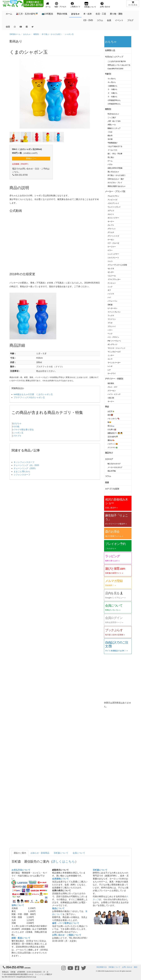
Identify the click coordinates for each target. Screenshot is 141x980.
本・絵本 (88, 14)
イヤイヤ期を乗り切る (23, 430)
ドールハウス (112, 150)
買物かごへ (31, 158)
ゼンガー (111, 272)
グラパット (112, 229)
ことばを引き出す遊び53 (117, 61)
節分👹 (110, 415)
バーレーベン (112, 301)
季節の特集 (62, 14)
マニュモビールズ (114, 352)
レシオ (110, 366)
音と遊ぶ (111, 157)
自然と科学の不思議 (115, 168)
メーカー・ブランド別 (115, 191)
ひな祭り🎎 (112, 429)
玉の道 (110, 139)
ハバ (109, 297)
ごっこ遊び (112, 117)
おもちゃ (75, 14)
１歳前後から (112, 86)
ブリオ (110, 323)
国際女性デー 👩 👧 (115, 433)
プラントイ (112, 326)
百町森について (61, 853)
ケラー (110, 250)
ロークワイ (112, 373)
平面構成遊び (112, 143)
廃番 (107, 482)
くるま (110, 132)
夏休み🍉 (111, 440)
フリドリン (112, 319)
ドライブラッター (114, 279)
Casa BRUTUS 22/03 (115, 69)
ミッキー (111, 355)
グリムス (111, 232)
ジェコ (110, 261)
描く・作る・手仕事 (115, 154)
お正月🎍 (111, 411)
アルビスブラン (113, 196)
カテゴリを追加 (112, 489)
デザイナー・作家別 (114, 379)
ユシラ (110, 359)
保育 (8, 27)
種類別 (36, 34)
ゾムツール (112, 276)
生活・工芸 (101, 14)
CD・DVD (88, 20)
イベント (119, 20)
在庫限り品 (110, 50)
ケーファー (112, 247)
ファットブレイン (114, 312)
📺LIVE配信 (47, 14)
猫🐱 (109, 422)
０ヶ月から (112, 79)
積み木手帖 (112, 471)
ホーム (9, 14)
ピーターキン (112, 308)
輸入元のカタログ (114, 464)
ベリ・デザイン (113, 337)
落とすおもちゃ (113, 172)
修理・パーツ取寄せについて (66, 923)
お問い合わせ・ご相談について (67, 935)
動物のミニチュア (114, 128)
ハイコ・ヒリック (114, 394)
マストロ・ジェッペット (117, 348)
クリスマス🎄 (113, 447)
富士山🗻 (111, 426)
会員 (109, 20)
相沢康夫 (111, 383)
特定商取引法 (102, 967)
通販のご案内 (20, 853)
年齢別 (108, 74)
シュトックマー (113, 254)
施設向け (109, 453)
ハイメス (111, 294)
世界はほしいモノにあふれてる (119, 65)
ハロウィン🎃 (113, 444)
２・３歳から (112, 89)
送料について (18, 905)
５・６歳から (112, 97)
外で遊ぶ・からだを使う (52, 34)
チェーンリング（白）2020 (26, 465)
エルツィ (111, 214)
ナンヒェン (112, 283)
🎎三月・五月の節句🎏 (27, 14)
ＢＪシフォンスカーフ (24, 462)
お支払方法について (21, 870)
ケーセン (111, 240)
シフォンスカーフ (22, 475)
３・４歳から (112, 93)
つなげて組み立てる (115, 146)
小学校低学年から (114, 100)
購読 (136, 967)
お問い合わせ (127, 967)
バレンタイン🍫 (114, 419)
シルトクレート (113, 258)
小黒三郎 (111, 398)
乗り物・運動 (116, 14)
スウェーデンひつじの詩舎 (117, 265)
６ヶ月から (112, 82)
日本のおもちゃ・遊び (116, 179)
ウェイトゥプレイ (114, 207)
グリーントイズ (113, 236)
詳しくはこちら (64, 861)
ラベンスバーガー (114, 363)
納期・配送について (21, 938)
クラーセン (112, 391)
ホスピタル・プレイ (115, 183)
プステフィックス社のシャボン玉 (29, 397)
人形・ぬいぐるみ (114, 121)
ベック (110, 334)
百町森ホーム (15, 34)
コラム (100, 20)
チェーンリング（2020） (25, 468)
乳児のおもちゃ (113, 114)
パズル (110, 164)
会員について (79, 853)
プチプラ (17, 436)
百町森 (110, 305)
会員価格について (60, 879)
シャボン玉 (69, 34)
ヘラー (110, 330)
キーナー (111, 221)
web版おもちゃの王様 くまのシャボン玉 (33, 394)
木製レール (112, 125)
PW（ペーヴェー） (115, 341)
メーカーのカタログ (115, 467)
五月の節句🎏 (113, 437)
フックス (111, 316)
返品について (58, 908)
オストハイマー (113, 218)
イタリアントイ (113, 203)
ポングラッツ (112, 344)
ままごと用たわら (22, 471)
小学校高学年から (114, 104)
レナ (109, 370)
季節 (107, 407)
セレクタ (111, 268)
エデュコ (111, 211)
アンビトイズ (112, 200)
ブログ (130, 20)
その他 (16, 426)
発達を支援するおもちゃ (117, 186)
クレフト (111, 225)
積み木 (110, 136)
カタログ (109, 459)
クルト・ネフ (112, 387)
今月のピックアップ (114, 57)
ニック (110, 287)
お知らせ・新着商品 (40, 853)
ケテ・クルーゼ (113, 243)
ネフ (109, 290)
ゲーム (110, 161)
